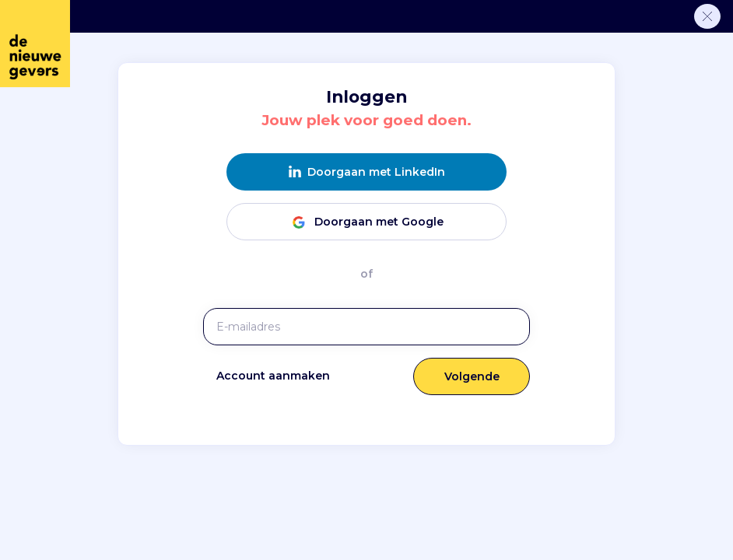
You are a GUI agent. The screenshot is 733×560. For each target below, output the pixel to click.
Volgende (472, 376)
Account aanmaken (273, 376)
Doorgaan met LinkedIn (367, 172)
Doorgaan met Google (366, 222)
